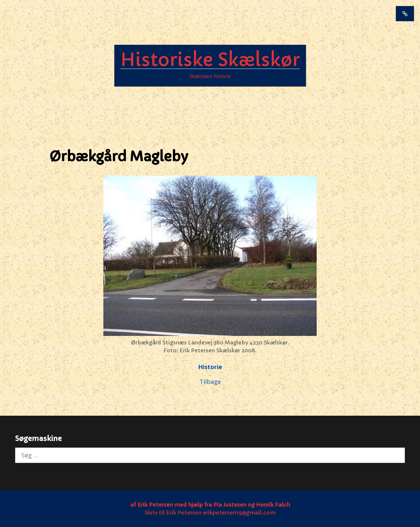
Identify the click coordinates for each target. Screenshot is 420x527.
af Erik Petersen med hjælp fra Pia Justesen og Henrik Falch (210, 505)
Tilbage (210, 382)
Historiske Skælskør (210, 60)
